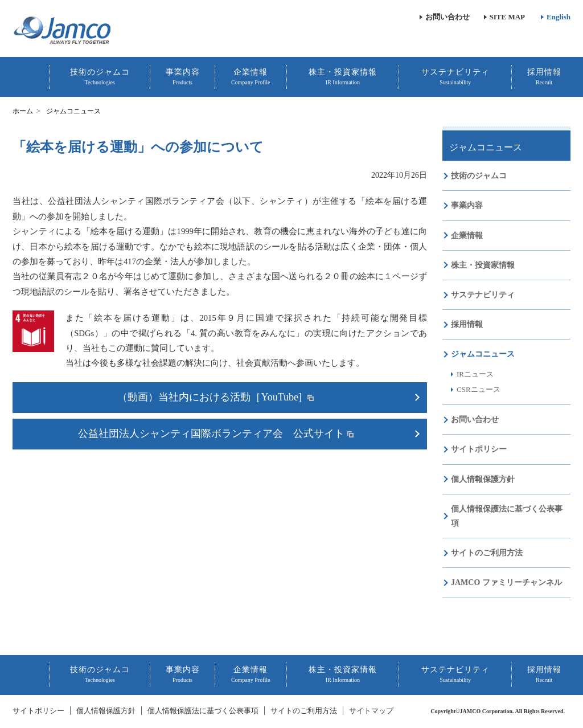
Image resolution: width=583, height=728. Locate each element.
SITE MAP (507, 17)
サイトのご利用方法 (487, 553)
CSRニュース (479, 389)
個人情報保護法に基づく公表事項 (507, 516)
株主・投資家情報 (343, 77)
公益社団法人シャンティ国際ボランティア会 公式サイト (211, 433)
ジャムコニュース (486, 147)
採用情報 (544, 77)
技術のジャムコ (100, 77)
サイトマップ (371, 711)
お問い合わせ (447, 17)
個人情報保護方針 (483, 479)
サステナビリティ (455, 77)
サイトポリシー (479, 449)
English (559, 17)
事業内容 (183, 77)
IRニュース (475, 374)
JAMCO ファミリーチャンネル (506, 582)
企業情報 (251, 77)
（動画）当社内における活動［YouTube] (211, 397)
